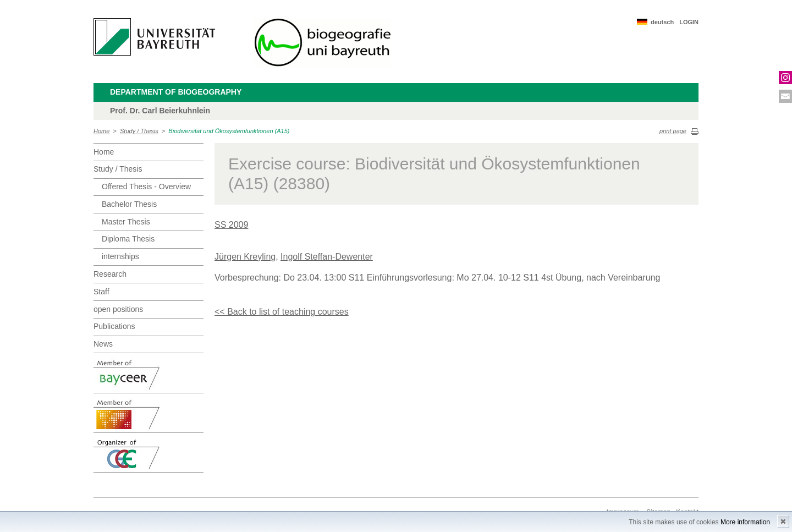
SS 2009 (231, 225)
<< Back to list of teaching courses (282, 312)
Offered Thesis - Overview (146, 187)
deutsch (662, 22)
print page (673, 131)
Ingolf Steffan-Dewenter (327, 257)
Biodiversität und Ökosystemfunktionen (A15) (229, 131)
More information (745, 522)
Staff (101, 292)
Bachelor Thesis (129, 204)
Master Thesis (126, 222)
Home (101, 131)
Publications (114, 326)
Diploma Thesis (128, 239)
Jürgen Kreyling (245, 257)
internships (120, 256)
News (103, 344)
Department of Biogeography (176, 92)
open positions (118, 309)
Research (110, 274)
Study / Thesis (139, 131)
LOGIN (689, 22)
